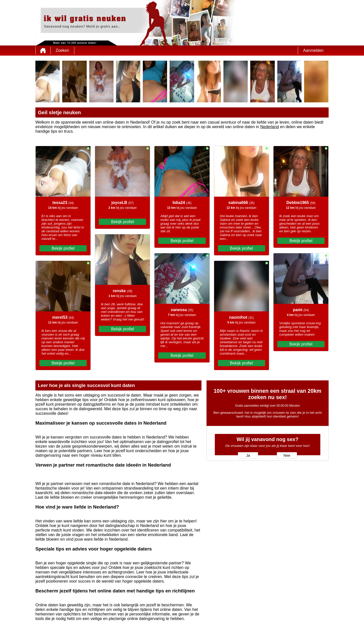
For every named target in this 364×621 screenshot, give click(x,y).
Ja (248, 455)
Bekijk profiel (63, 248)
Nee (287, 455)
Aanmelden (313, 50)
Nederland (269, 127)
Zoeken (62, 50)
